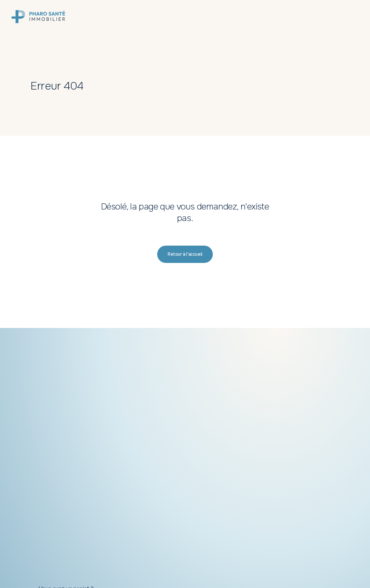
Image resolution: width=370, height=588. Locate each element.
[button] (185, 254)
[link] (38, 17)
